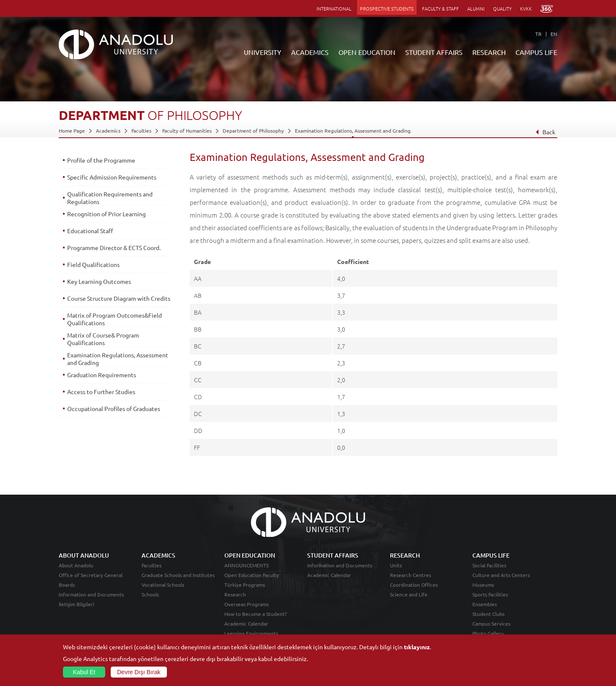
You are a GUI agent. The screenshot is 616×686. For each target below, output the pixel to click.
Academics (108, 131)
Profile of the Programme (101, 160)
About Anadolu (76, 565)
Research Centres (410, 575)
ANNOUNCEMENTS (247, 565)
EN (554, 34)
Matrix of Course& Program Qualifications (103, 339)
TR (538, 34)
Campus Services (491, 623)
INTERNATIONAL (334, 8)
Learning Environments (251, 633)
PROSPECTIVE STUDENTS (387, 8)
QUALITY (502, 8)
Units (396, 565)
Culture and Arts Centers (501, 575)
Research (235, 594)
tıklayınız (417, 647)
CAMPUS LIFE (536, 52)
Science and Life (409, 594)
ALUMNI (476, 8)
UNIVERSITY (263, 52)
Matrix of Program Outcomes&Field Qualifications (114, 319)
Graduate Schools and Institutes (178, 575)
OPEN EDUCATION (367, 52)
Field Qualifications (93, 264)
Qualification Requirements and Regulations (110, 198)
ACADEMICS (310, 52)
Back (545, 132)
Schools (150, 594)
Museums (483, 585)
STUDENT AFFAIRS (434, 52)
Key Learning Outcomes (99, 281)
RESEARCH (489, 52)
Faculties (141, 131)
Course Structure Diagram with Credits (119, 298)
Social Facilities (489, 565)
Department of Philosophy (253, 131)
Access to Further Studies (101, 392)
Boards (67, 585)
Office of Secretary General (91, 575)
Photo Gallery (488, 633)
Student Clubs (488, 614)
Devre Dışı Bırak (139, 672)
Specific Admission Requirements (112, 177)
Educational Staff (90, 231)
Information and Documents (91, 594)
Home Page (72, 131)
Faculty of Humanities (187, 131)
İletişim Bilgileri (76, 604)
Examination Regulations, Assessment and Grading (353, 131)
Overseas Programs (247, 604)
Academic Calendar (246, 623)
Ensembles (485, 604)
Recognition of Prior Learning (106, 214)
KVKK (526, 8)
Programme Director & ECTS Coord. (114, 248)
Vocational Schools (163, 585)
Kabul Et (84, 672)
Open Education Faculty (252, 575)
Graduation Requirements (102, 375)
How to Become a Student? (256, 614)
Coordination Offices (414, 585)
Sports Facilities (490, 594)
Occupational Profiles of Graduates (114, 408)
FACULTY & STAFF (440, 8)
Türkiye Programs (245, 585)
